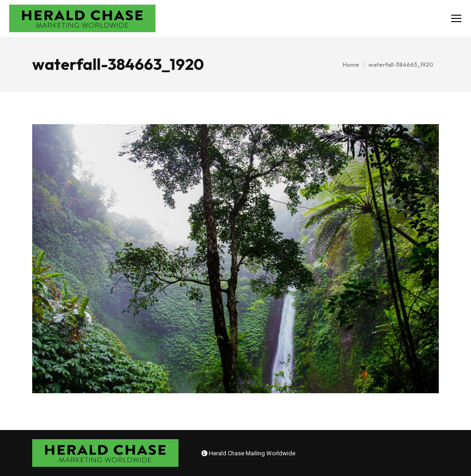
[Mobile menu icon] (456, 18)
